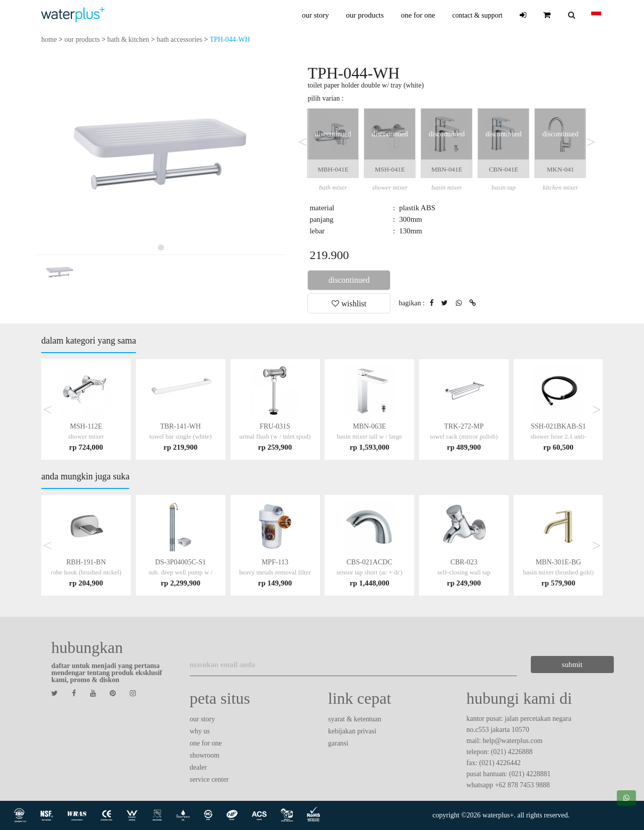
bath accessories (179, 39)
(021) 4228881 (530, 774)
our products (365, 15)
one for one (418, 15)
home (49, 39)
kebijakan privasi (352, 731)
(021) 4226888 (512, 752)
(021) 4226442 (500, 763)
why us (200, 731)
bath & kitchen (128, 39)
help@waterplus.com (512, 741)
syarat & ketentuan (355, 719)
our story (315, 15)
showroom (205, 755)
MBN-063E (370, 436)
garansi (338, 743)
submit (536, 665)
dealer (198, 767)
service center (209, 779)
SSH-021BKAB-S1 (558, 436)
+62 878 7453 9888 (522, 785)
